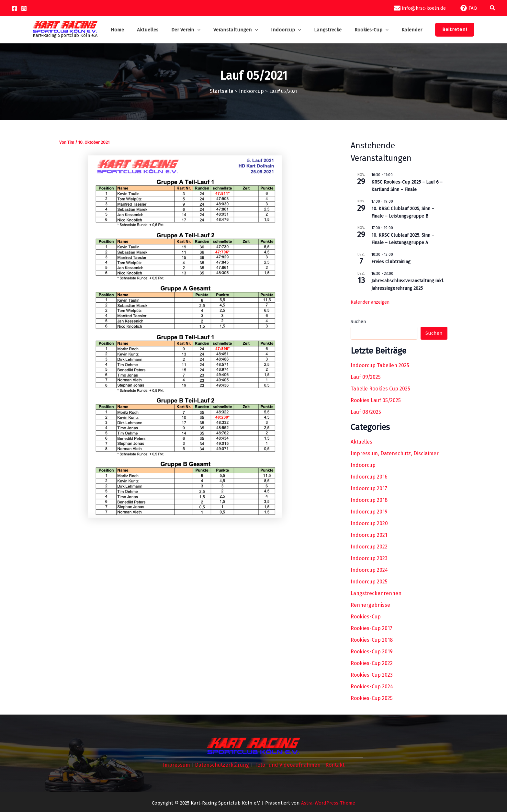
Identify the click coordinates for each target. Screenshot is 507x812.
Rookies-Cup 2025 (372, 698)
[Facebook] (14, 8)
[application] (202, 30)
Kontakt (332, 764)
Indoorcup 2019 (369, 511)
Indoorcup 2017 (369, 488)
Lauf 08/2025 (366, 412)
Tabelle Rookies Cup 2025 (380, 388)
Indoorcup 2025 (369, 581)
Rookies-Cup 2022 (372, 663)
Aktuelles (361, 441)
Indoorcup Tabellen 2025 (380, 365)
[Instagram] (24, 8)
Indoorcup (363, 465)
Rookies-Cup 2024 (372, 686)
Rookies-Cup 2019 (372, 651)
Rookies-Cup (366, 616)
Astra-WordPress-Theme (328, 802)
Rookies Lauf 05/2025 (376, 400)
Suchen (358, 321)
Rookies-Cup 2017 (372, 628)
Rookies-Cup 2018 (372, 640)
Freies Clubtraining (391, 261)
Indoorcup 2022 (369, 546)
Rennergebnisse (370, 605)
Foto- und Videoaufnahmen (286, 764)
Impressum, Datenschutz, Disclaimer (395, 453)
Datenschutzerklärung (222, 764)
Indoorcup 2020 (369, 523)
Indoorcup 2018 (369, 500)
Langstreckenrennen (376, 593)
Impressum (179, 764)
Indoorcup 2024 (369, 570)
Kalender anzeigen (370, 302)
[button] (493, 8)
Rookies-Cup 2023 (372, 675)
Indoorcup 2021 (369, 535)
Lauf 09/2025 (366, 377)
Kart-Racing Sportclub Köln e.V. (78, 35)
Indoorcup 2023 (369, 558)
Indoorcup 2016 (369, 476)
